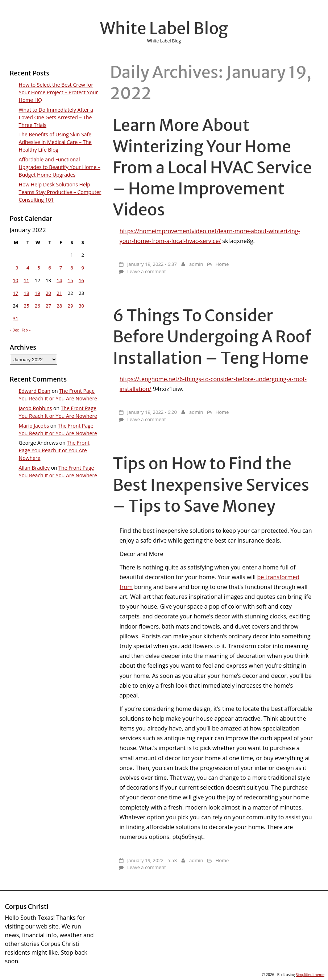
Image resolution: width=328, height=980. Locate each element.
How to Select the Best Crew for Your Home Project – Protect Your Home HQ (59, 92)
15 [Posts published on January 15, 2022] (70, 280)
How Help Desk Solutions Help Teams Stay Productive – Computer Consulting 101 (60, 192)
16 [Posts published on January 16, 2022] (81, 280)
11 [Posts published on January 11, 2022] (26, 280)
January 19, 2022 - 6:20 (152, 412)
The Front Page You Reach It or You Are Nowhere (54, 450)
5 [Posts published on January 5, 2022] (39, 268)
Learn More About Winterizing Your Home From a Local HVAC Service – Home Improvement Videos (212, 167)
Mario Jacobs (34, 426)
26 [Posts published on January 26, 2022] (38, 306)
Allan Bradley (34, 468)
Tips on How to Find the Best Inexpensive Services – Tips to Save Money (211, 485)
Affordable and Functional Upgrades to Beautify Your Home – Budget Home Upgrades (60, 167)
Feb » (26, 330)
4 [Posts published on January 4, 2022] (28, 268)
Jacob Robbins (36, 408)
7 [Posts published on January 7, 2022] (61, 268)
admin (196, 264)
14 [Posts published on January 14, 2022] (59, 280)
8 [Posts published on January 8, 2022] (72, 268)
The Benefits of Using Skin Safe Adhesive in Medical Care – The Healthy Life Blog (55, 142)
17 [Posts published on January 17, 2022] (15, 293)
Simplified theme (310, 975)
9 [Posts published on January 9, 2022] (83, 268)
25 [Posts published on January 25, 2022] (26, 306)
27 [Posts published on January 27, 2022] (48, 306)
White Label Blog (164, 28)
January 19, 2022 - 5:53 (152, 860)
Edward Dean (35, 391)
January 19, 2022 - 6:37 (152, 264)
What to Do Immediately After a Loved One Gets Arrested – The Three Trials (56, 117)
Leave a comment (147, 271)
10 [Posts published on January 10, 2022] (15, 280)
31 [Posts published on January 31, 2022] (15, 318)
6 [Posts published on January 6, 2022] (50, 268)
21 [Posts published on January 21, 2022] (59, 293)
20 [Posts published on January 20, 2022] (48, 293)
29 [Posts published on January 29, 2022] (70, 306)
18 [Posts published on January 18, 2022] (26, 293)
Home (222, 264)
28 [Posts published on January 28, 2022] (59, 306)
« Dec (14, 330)
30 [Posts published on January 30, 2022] (81, 306)
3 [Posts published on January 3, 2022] (17, 268)
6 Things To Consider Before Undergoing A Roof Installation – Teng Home (212, 337)
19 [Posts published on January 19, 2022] (38, 293)
